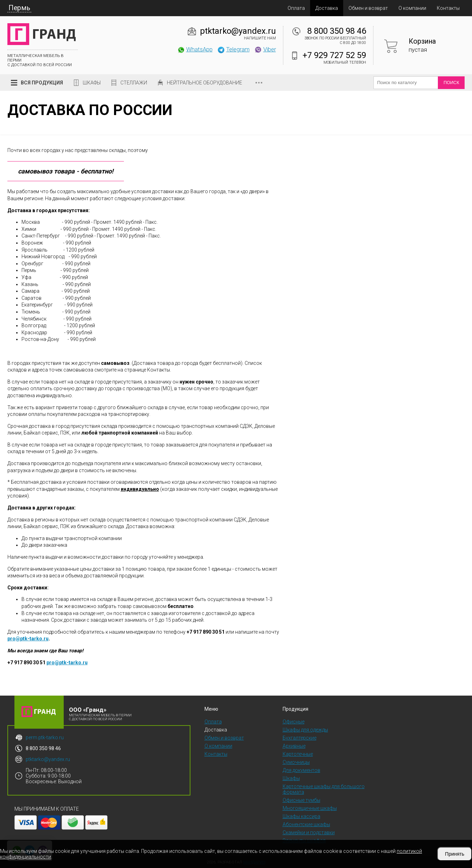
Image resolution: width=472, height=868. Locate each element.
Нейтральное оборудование (204, 83)
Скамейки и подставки (309, 832)
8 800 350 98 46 (337, 31)
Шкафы (92, 83)
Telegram (233, 49)
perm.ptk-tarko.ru (45, 737)
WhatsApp (195, 49)
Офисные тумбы (301, 800)
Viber (265, 49)
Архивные (294, 746)
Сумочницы (296, 762)
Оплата (296, 8)
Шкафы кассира (301, 816)
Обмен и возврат (368, 8)
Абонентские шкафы (306, 824)
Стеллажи (134, 83)
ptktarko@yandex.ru (238, 31)
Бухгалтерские (300, 738)
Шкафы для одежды (305, 730)
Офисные (294, 722)
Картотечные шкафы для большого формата (324, 789)
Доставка (327, 8)
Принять (455, 854)
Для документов (301, 770)
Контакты (448, 8)
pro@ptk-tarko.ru (28, 639)
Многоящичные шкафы (310, 808)
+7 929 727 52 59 (334, 55)
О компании (412, 8)
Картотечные (298, 754)
